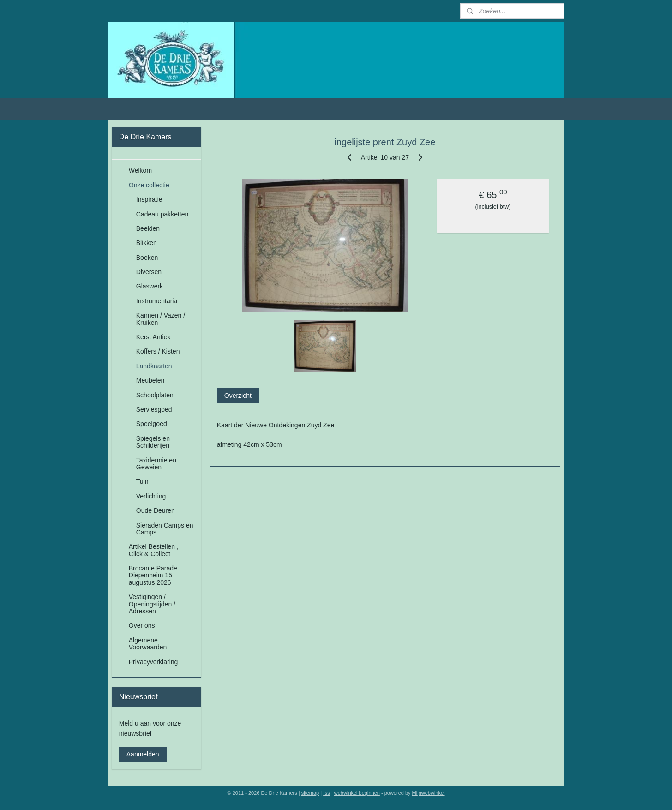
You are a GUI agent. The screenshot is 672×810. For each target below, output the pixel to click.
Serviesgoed (154, 409)
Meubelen (150, 380)
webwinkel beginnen (357, 793)
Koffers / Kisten (158, 351)
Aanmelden (143, 754)
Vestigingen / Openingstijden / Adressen (152, 604)
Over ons (142, 625)
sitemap (310, 793)
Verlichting (151, 496)
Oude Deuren (156, 510)
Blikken (147, 243)
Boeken (147, 258)
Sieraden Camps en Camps (165, 529)
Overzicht (238, 396)
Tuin (142, 481)
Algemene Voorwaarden (148, 644)
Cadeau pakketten (162, 214)
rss (327, 793)
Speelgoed (152, 424)
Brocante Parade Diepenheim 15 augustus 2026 (153, 575)
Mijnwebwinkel (429, 793)
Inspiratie (149, 199)
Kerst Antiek (153, 337)
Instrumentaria (157, 301)
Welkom (140, 170)
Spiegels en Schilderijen (153, 442)
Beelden (148, 228)
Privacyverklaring (153, 662)
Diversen (149, 272)
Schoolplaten (155, 395)
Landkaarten (154, 366)
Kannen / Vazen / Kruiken (161, 319)
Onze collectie (149, 185)
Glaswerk (150, 286)
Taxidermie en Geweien (156, 464)
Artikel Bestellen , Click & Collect (154, 550)
